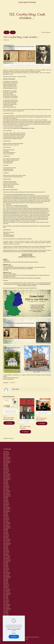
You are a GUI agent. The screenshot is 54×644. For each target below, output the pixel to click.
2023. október (6, 493)
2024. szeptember (7, 478)
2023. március (6, 503)
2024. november (7, 475)
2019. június (6, 564)
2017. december (7, 589)
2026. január (6, 456)
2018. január (6, 588)
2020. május (6, 549)
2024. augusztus (7, 479)
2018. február (6, 586)
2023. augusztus (7, 496)
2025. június (6, 466)
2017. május (6, 597)
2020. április (6, 550)
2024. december (7, 474)
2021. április (6, 534)
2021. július (6, 529)
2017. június (6, 596)
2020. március (6, 552)
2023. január (6, 506)
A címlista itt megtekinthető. (41, 120)
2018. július (6, 579)
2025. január (6, 472)
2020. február (6, 553)
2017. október (6, 592)
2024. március (6, 486)
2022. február (6, 520)
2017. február (6, 601)
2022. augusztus (7, 511)
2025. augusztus (7, 463)
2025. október (6, 460)
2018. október (6, 575)
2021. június (6, 531)
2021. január (6, 538)
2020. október (6, 542)
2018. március (6, 585)
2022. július (6, 513)
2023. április (6, 502)
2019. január (6, 571)
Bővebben (14, 633)
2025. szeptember (7, 461)
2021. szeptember (7, 527)
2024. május (6, 484)
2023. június (6, 499)
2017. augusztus (7, 595)
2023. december (7, 491)
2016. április (6, 614)
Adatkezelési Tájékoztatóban (14, 629)
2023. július (6, 497)
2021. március (6, 535)
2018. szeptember (7, 577)
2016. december (7, 604)
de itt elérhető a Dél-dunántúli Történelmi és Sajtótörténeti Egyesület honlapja (29, 248)
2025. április (6, 468)
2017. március (6, 600)
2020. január (6, 554)
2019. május (6, 565)
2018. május (6, 582)
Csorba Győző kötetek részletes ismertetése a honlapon (16, 125)
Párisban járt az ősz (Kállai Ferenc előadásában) (31, 117)
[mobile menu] (1, 6)
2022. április (6, 517)
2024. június (6, 482)
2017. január (6, 603)
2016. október (6, 607)
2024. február (6, 488)
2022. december (7, 507)
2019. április (6, 567)
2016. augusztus (7, 610)
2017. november (7, 590)
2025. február (6, 471)
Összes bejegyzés (46, 32)
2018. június (6, 581)
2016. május (6, 613)
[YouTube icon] (28, 639)
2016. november (7, 606)
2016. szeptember (7, 608)
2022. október (6, 510)
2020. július (6, 546)
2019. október (6, 558)
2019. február (6, 570)
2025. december (7, 457)
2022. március (6, 518)
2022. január (6, 521)
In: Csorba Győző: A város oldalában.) (29, 221)
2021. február (6, 536)
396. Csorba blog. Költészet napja (9, 419)
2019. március (6, 568)
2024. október (6, 477)
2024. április (6, 485)
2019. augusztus (7, 561)
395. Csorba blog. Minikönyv (25, 427)
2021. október (6, 525)
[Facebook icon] (26, 639)
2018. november (7, 574)
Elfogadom (14, 637)
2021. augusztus (7, 528)
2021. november (7, 524)
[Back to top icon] (47, 641)
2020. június (6, 547)
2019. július (6, 563)
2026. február (6, 454)
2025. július (6, 464)
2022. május (6, 515)
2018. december (7, 572)
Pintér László (16, 389)
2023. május (6, 500)
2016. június (6, 611)
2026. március (6, 453)
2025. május (6, 467)
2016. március (6, 615)
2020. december (7, 539)
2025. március (6, 470)
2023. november (7, 492)
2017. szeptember (7, 593)
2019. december (7, 556)
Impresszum (36, 637)
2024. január (6, 489)
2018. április (6, 583)
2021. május (6, 532)
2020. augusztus (7, 545)
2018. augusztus (7, 578)
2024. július (6, 481)
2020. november (7, 540)
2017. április (6, 599)
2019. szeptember (7, 560)
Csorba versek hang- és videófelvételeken (13, 127)
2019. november (7, 557)
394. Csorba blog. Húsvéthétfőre (41, 419)
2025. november (7, 459)
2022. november (7, 509)
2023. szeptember (7, 495)
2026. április (6, 452)
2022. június (6, 514)
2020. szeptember (7, 543)
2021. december (7, 522)
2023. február (6, 504)
